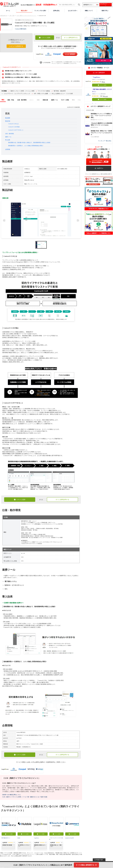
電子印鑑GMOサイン (6, 838)
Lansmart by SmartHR (69, 838)
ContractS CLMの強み (14, 127)
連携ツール (8, 137)
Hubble (19, 838)
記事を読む (56, 11)
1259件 (106, 96)
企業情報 (8, 149)
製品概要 (8, 118)
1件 (104, 82)
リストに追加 (45, 38)
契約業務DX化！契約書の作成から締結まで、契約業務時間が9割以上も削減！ (30, 143)
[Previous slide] (4, 220)
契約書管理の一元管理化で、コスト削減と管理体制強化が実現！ (26, 146)
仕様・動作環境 (9, 134)
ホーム (8, 11)
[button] (41, 220)
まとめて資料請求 (70, 54)
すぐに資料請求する (71, 38)
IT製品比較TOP (4, 16)
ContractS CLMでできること (16, 130)
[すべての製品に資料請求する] (86, 865)
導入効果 (8, 140)
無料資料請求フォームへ (106, 5)
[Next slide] (78, 220)
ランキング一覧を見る (105, 141)
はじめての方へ (73, 11)
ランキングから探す (40, 11)
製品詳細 (8, 121)
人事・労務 (12, 16)
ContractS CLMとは (13, 124)
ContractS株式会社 (21, 29)
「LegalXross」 (36, 838)
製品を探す (24, 11)
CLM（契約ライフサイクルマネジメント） (27, 16)
